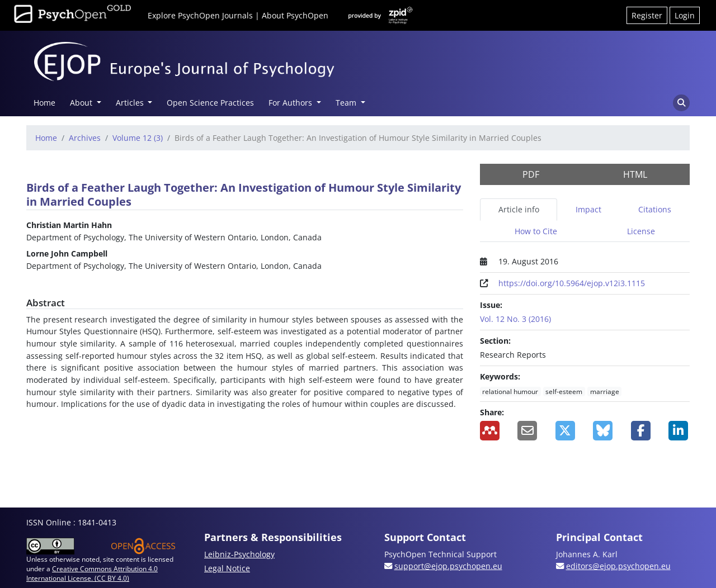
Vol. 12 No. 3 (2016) (515, 319)
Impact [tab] (588, 209)
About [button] (82, 103)
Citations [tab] (655, 209)
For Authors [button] (291, 103)
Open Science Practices (210, 103)
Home (44, 103)
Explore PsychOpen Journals (200, 15)
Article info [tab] (519, 209)
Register (647, 15)
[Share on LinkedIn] (679, 431)
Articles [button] (131, 103)
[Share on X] (566, 431)
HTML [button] (635, 174)
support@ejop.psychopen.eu (448, 566)
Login (685, 15)
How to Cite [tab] (536, 231)
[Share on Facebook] (642, 431)
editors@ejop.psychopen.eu (618, 566)
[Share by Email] (528, 431)
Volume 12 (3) (138, 138)
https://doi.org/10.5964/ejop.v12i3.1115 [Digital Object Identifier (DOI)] (572, 283)
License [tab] (641, 231)
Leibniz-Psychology (239, 554)
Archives (85, 138)
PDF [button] (531, 174)
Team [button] (347, 103)
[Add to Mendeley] (491, 431)
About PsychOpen (295, 15)
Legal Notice (227, 568)
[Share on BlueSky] (604, 431)
